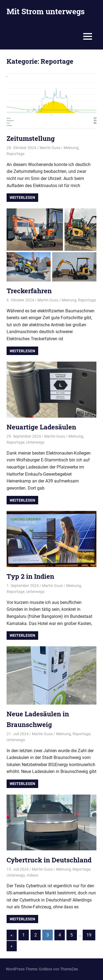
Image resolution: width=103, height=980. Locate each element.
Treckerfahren (29, 291)
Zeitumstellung (31, 138)
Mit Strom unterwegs (46, 11)
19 (89, 935)
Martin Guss (50, 148)
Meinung (71, 148)
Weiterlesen (22, 197)
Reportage (16, 154)
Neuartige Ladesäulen (41, 427)
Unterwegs (35, 442)
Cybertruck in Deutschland (49, 860)
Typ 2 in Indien (30, 576)
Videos (32, 875)
